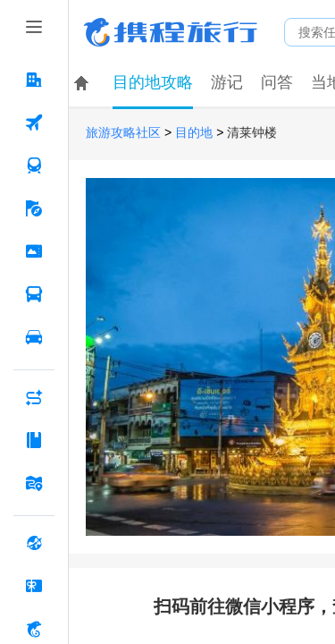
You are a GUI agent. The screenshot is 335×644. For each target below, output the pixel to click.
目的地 (194, 133)
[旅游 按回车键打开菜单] (34, 208)
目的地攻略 (153, 82)
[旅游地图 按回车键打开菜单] (34, 483)
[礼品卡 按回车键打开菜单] (34, 586)
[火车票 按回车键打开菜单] (34, 165)
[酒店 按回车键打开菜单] (34, 80)
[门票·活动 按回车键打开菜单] (34, 251)
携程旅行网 (171, 32)
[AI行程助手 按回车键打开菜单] (34, 397)
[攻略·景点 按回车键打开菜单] (34, 440)
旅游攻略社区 (123, 133)
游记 (227, 82)
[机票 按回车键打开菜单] (34, 123)
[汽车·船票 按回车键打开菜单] (34, 294)
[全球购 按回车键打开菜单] (34, 543)
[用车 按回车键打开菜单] (34, 337)
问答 (277, 82)
